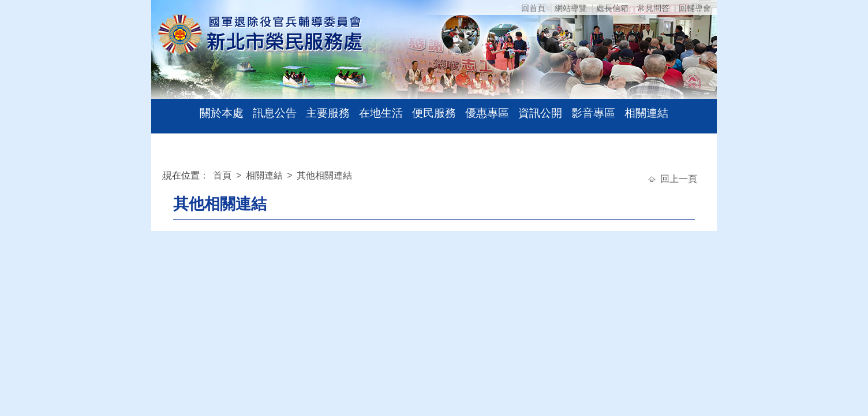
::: (511, 8)
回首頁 (533, 8)
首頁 (223, 175)
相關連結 (646, 113)
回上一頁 (679, 179)
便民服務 (434, 113)
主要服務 (328, 113)
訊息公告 (275, 113)
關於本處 (222, 113)
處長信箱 (612, 8)
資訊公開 (540, 113)
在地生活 (381, 113)
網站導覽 (571, 8)
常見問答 (653, 8)
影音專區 (593, 113)
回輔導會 (695, 8)
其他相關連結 (324, 175)
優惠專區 (487, 113)
